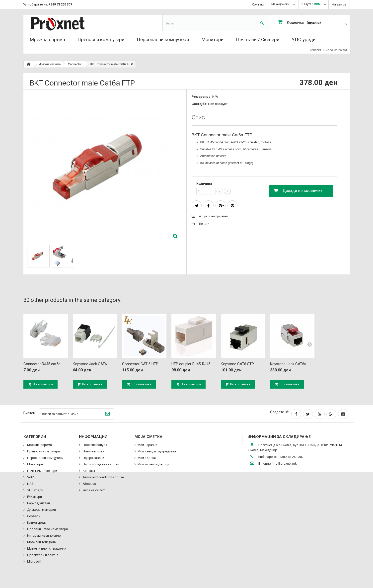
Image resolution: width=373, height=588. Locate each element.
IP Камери (34, 497)
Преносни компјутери (101, 40)
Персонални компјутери (163, 40)
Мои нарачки (147, 445)
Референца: (202, 97)
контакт (316, 50)
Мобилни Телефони (41, 542)
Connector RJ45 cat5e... (43, 364)
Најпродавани (93, 458)
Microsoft (34, 561)
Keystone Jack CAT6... (91, 364)
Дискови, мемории (41, 510)
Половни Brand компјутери (47, 529)
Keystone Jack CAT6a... (289, 364)
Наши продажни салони (101, 464)
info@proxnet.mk (284, 463)
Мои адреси (147, 458)
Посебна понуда (95, 445)
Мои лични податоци (153, 464)
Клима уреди (37, 523)
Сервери (33, 516)
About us (89, 484)
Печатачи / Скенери (258, 40)
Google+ (221, 206)
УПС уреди (304, 40)
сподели (208, 206)
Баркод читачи (38, 503)
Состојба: (199, 104)
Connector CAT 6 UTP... (141, 364)
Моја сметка (149, 437)
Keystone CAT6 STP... (238, 364)
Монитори (212, 40)
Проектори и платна (42, 555)
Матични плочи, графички (46, 548)
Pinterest (232, 206)
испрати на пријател (213, 216)
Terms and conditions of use (103, 477)
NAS (30, 484)
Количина (204, 184)
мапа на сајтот (336, 50)
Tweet (197, 206)
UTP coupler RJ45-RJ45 (191, 364)
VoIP (30, 477)
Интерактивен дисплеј (44, 536)
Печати (204, 224)
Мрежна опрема (47, 40)
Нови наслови (93, 451)
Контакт (258, 4)
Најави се (339, 4)
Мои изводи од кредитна (157, 451)
